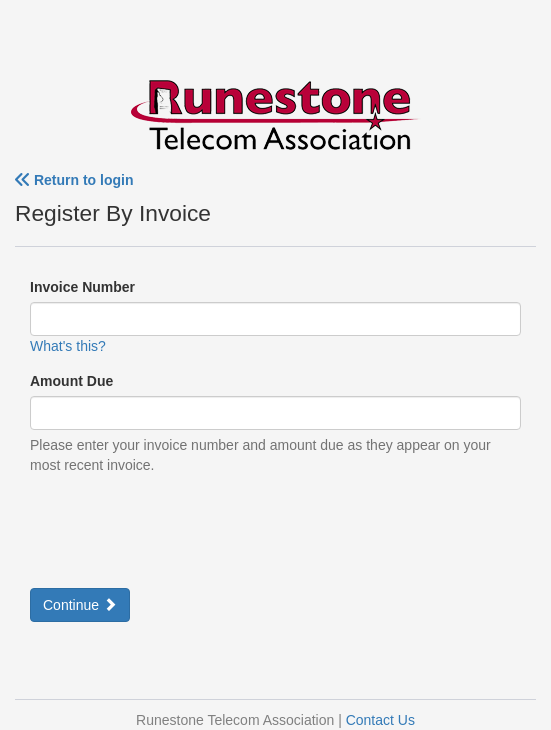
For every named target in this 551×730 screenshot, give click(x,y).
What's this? (68, 346)
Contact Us (380, 720)
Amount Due (71, 381)
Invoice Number (82, 287)
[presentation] (182, 529)
